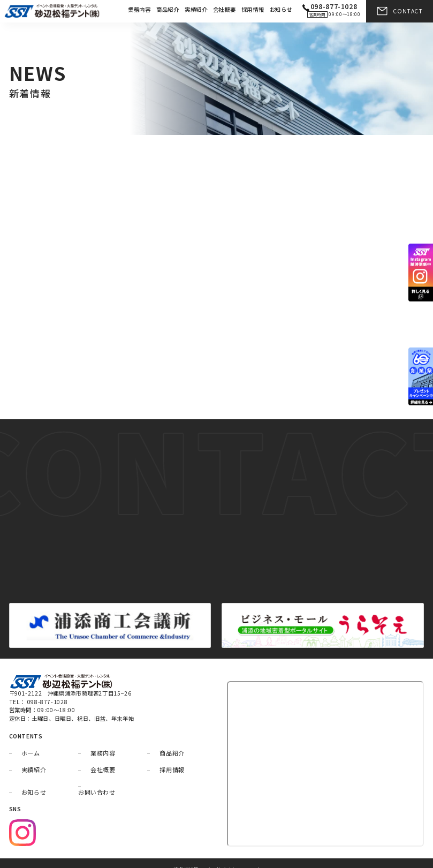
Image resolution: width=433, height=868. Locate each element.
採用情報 (253, 10)
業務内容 (139, 10)
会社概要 (225, 10)
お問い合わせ (97, 780)
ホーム (31, 741)
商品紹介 (168, 10)
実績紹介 (196, 10)
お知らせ (281, 10)
